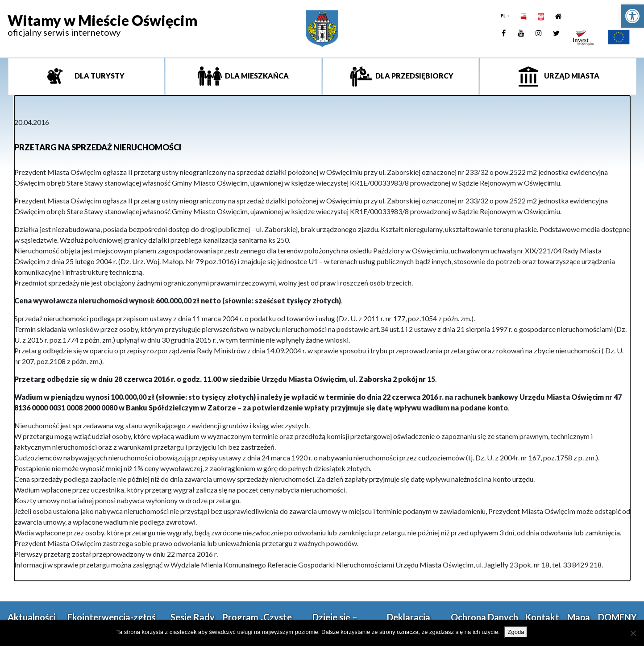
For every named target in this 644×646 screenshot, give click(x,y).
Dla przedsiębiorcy (414, 76)
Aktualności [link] (32, 617)
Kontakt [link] (542, 617)
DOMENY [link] (617, 617)
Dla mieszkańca (256, 76)
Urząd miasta (571, 76)
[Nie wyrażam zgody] (633, 633)
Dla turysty (99, 76)
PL (504, 16)
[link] (632, 16)
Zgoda (516, 632)
